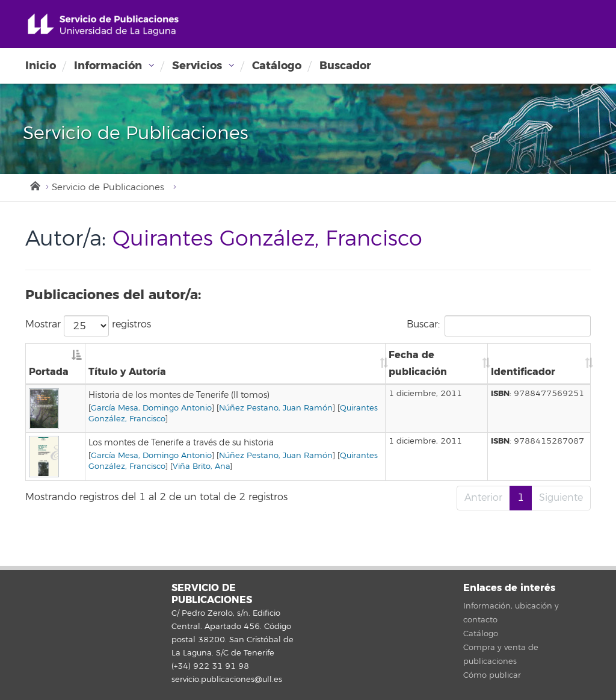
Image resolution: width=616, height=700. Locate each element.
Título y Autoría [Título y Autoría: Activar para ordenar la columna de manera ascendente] (127, 372)
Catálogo (277, 66)
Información (108, 66)
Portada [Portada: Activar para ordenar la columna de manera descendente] (49, 372)
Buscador (345, 66)
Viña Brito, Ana (201, 466)
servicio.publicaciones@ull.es (227, 680)
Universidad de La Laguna (103, 25)
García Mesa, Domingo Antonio (151, 408)
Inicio (41, 66)
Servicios (197, 66)
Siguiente (561, 498)
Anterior (483, 498)
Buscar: (499, 326)
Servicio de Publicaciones (108, 187)
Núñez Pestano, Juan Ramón (276, 408)
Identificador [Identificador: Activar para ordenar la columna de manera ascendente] (523, 372)
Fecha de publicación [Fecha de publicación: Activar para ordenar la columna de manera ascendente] (418, 363)
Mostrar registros (88, 326)
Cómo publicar (492, 675)
